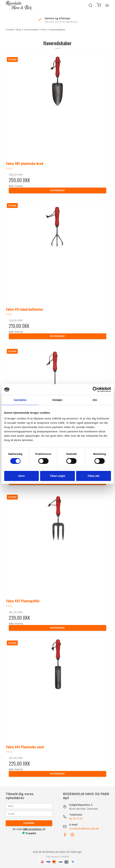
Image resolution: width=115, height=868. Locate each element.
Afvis (21, 476)
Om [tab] (95, 400)
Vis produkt (58, 190)
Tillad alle (93, 476)
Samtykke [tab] (20, 400)
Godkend (29, 823)
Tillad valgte (57, 476)
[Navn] (29, 806)
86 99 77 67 (76, 819)
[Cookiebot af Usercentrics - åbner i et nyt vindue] (95, 390)
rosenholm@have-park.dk (84, 828)
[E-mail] (29, 813)
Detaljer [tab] (58, 400)
